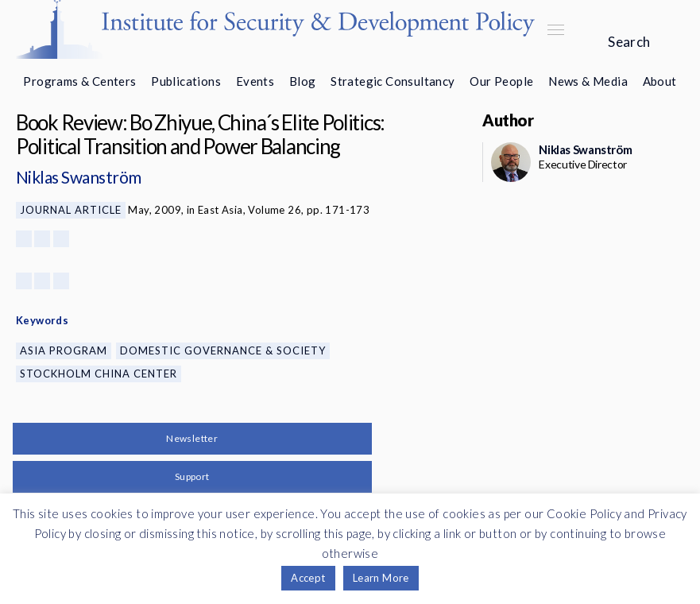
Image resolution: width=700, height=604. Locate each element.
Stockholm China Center (99, 374)
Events (255, 81)
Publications (186, 81)
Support (192, 476)
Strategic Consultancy (393, 81)
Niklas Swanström (79, 177)
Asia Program (64, 350)
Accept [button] (308, 578)
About (660, 81)
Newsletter (192, 438)
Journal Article (71, 210)
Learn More (381, 578)
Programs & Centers (79, 81)
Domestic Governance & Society (223, 350)
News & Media (588, 81)
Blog (303, 81)
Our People (501, 81)
